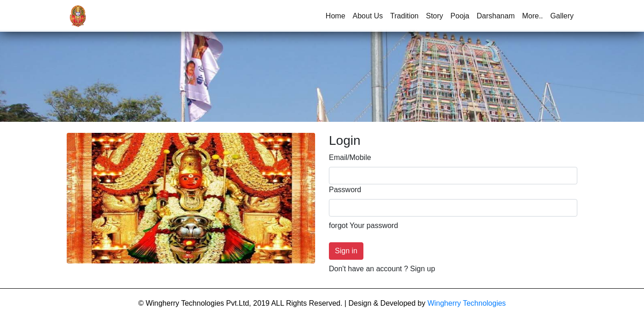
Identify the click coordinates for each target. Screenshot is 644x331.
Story (434, 16)
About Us (368, 16)
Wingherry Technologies (466, 303)
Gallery (562, 16)
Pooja (460, 16)
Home (337, 15)
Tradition (404, 16)
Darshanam (496, 16)
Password (345, 190)
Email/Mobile (350, 157)
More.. (532, 16)
